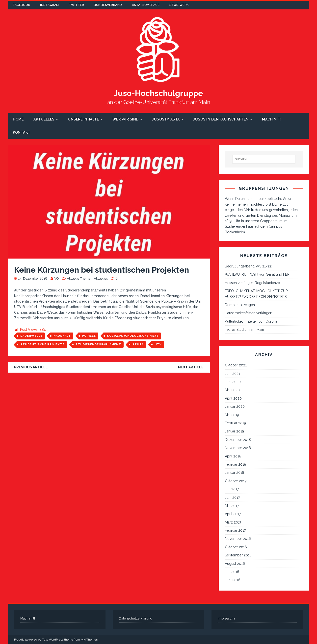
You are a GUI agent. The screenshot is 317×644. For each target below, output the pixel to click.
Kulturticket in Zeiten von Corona (251, 321)
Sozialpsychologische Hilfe (133, 336)
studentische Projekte (42, 345)
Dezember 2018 (238, 440)
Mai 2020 (232, 390)
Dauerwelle (31, 336)
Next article (191, 367)
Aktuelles (44, 119)
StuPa (138, 345)
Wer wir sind (126, 119)
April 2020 (233, 398)
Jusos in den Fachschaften (221, 119)
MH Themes (89, 640)
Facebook (22, 5)
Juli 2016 (232, 572)
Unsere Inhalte (83, 119)
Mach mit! (272, 119)
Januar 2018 (235, 473)
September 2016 (238, 555)
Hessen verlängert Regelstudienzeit (253, 283)
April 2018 (233, 456)
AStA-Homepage (146, 5)
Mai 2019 (232, 415)
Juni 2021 (232, 374)
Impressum (226, 618)
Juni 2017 (232, 498)
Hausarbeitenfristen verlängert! (249, 313)
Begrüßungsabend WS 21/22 (248, 266)
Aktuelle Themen (80, 278)
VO (57, 278)
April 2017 (233, 514)
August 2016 (235, 564)
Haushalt (62, 336)
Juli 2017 (232, 489)
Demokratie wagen (240, 305)
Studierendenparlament (98, 345)
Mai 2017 (232, 506)
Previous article (31, 367)
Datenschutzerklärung (136, 618)
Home (18, 119)
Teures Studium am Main (244, 330)
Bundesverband (108, 5)
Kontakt (22, 132)
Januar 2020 (235, 406)
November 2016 (238, 539)
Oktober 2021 (236, 365)
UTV (158, 345)
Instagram (50, 5)
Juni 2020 (233, 382)
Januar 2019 (234, 431)
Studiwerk (179, 5)
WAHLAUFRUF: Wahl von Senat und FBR (257, 274)
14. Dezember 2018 (33, 278)
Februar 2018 (236, 464)
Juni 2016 (233, 580)
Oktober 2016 (236, 547)
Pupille (89, 336)
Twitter (77, 5)
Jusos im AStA (166, 119)
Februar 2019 (235, 423)
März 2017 (233, 522)
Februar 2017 (235, 530)
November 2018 (238, 448)
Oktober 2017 (236, 481)
